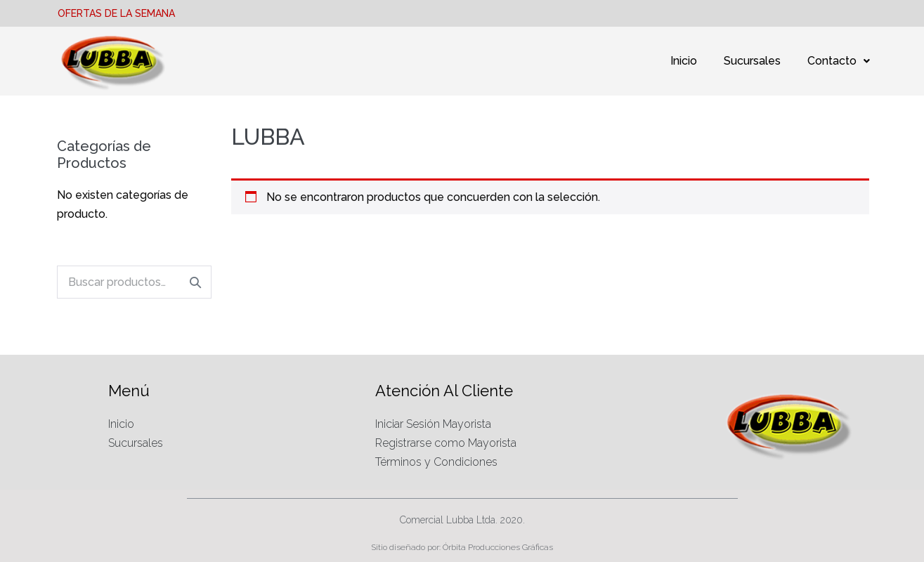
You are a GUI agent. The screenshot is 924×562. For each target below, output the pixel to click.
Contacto (839, 61)
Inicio (684, 61)
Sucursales (752, 61)
